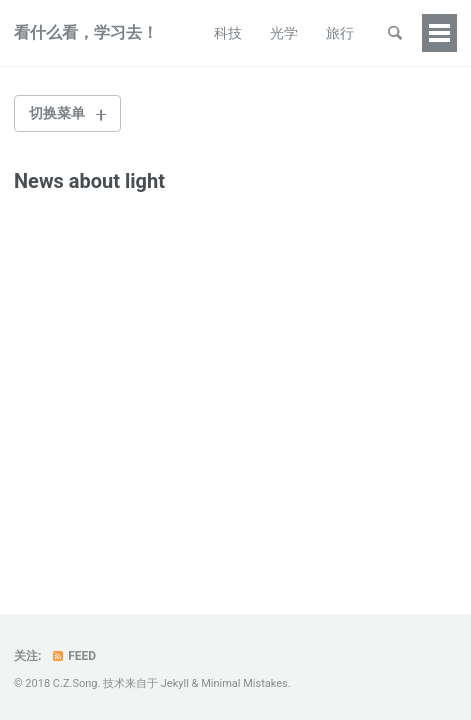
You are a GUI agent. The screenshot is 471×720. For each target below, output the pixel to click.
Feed (73, 656)
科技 (228, 33)
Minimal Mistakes (244, 683)
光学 (284, 33)
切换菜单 (57, 113)
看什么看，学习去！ (86, 32)
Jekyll (175, 683)
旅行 (340, 33)
